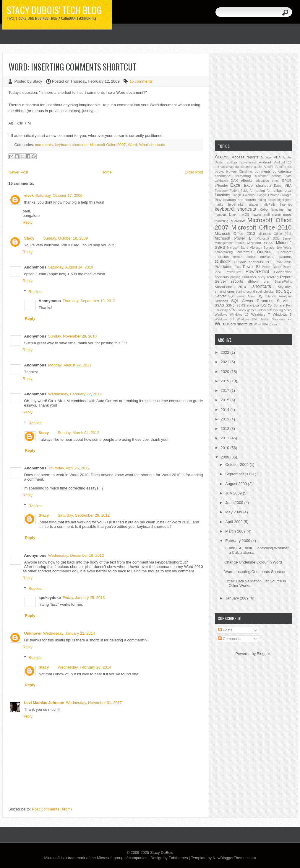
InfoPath (269, 205)
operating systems (276, 257)
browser (232, 172)
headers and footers (240, 200)
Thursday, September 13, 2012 (89, 301)
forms (271, 190)
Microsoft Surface (262, 248)
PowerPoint (257, 272)
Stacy (29, 238)
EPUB (287, 180)
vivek (29, 195)
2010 (226, 448)
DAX (234, 180)
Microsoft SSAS (260, 243)
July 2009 (234, 493)
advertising (248, 162)
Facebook (222, 191)
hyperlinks (236, 204)
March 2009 (236, 531)
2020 (226, 372)
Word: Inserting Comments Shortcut (73, 67)
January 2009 (237, 598)
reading (273, 277)
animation (222, 167)
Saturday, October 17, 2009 (59, 195)
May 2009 (234, 512)
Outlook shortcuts (248, 262)
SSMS (230, 306)
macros (257, 215)
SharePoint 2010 (231, 287)
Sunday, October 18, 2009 (65, 238)
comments (44, 145)
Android (265, 162)
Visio (288, 310)
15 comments (141, 81)
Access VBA (271, 157)
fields (244, 191)
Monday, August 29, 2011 (70, 365)
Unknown (33, 633)
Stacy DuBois (162, 853)
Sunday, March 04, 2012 (78, 433)
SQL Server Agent (242, 296)
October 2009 (237, 465)
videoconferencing (270, 310)
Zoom (273, 324)
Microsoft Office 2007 (108, 145)
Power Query (271, 267)
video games (248, 310)
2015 (226, 400)
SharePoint (283, 281)
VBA (233, 310)
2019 (226, 381)
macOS (244, 215)
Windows (221, 315)
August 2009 (237, 484)
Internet (286, 204)
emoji (276, 181)
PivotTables (224, 267)
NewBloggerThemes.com (234, 858)
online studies (244, 257)
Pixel (238, 267)
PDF (269, 262)
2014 (226, 410)
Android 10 (283, 162)
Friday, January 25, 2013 (84, 598)
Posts (225, 630)
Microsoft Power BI (234, 238)
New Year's (284, 248)
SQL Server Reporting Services (261, 301)
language (277, 210)
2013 (226, 419)
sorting (241, 292)
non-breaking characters (233, 252)
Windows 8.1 (225, 319)
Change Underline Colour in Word (253, 562)
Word (133, 145)
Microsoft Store (238, 248)
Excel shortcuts (258, 185)
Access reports (245, 157)
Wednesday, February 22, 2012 (75, 394)
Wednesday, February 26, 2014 (84, 667)
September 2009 (240, 474)
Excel (236, 185)
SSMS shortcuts (248, 306)
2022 (226, 352)
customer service (268, 176)
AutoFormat (283, 167)
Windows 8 (282, 314)
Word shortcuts (152, 145)
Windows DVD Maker (253, 319)
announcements (241, 167)
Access (222, 157)
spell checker (265, 292)
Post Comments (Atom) (52, 809)
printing (235, 277)
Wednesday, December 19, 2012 (76, 555)
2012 (226, 429)
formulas (284, 190)
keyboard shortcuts (71, 145)
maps (287, 214)
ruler (266, 281)
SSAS (219, 305)
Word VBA (261, 324)
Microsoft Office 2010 (262, 227)
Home (107, 172)
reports (237, 281)
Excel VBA (283, 185)
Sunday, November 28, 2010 (73, 336)
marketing (222, 221)
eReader (222, 185)
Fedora (235, 191)
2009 (226, 457)
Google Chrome (268, 195)
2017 (226, 390)
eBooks (247, 180)
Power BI (251, 267)
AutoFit (269, 167)
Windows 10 (239, 315)
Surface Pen (283, 306)
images (254, 205)
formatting (257, 190)
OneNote (265, 252)
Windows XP (282, 319)
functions (223, 195)
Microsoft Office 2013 (235, 234)
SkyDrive (285, 287)
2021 (226, 362)
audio (258, 167)
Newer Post (18, 172)
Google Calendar (244, 195)
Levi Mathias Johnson (44, 703)
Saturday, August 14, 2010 (71, 267)
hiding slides (267, 200)
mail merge (272, 215)
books (219, 171)
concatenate (282, 171)
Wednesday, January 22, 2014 (69, 633)
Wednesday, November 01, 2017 (94, 703)
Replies (35, 292)
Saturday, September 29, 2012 (84, 515)
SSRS (266, 305)
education (262, 181)
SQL (279, 291)
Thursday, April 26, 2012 (69, 468)
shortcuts (262, 286)
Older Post (194, 172)
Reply (28, 222)
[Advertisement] (253, 96)
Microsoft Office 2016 (275, 234)
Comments (230, 639)
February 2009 (238, 541)
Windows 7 (261, 314)
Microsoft (238, 221)
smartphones (225, 291)
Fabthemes (178, 858)
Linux (233, 215)
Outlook (223, 262)
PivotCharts (284, 262)
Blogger (263, 654)
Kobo (263, 209)
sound (251, 292)
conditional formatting (233, 176)
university (221, 310)
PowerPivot (234, 272)
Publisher (249, 277)
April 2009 (234, 522)
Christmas (246, 172)
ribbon (253, 281)
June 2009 (235, 503)
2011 (226, 438)
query (262, 277)
